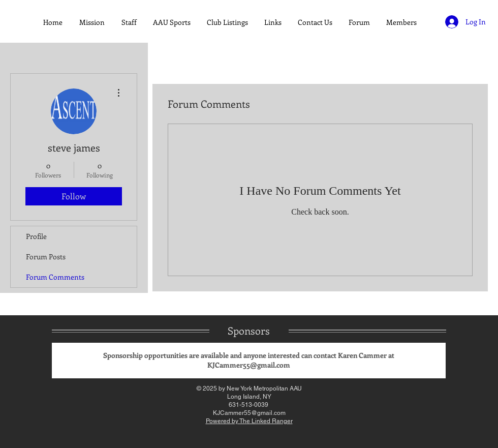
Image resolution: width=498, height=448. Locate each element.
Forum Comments (55, 277)
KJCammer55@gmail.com (249, 365)
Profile (36, 236)
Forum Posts (46, 257)
